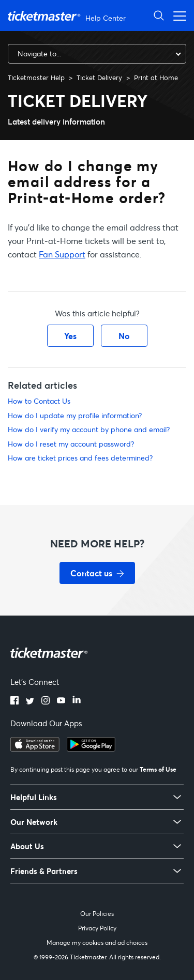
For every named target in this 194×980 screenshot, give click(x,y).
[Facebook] (14, 701)
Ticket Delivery (99, 78)
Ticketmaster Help (36, 78)
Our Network (34, 822)
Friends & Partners (44, 871)
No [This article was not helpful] (124, 336)
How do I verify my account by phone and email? (89, 429)
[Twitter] (30, 701)
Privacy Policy (97, 928)
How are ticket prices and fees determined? (80, 458)
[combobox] (97, 54)
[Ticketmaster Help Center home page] (68, 16)
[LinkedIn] (77, 701)
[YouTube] (61, 701)
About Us (27, 846)
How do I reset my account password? (71, 444)
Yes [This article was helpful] (70, 336)
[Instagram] (46, 701)
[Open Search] (159, 15)
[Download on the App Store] (35, 748)
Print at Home (156, 78)
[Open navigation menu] (177, 15)
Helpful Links (34, 797)
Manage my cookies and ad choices (97, 943)
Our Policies (97, 914)
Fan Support (62, 254)
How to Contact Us (39, 401)
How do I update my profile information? (75, 415)
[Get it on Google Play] (91, 748)
